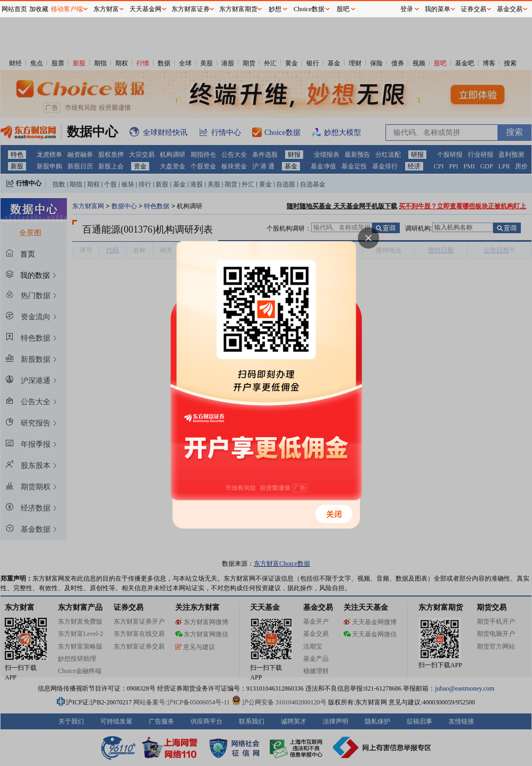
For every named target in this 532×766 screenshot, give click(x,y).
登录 (407, 9)
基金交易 (510, 9)
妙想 (275, 9)
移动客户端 (67, 9)
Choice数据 (309, 9)
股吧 (343, 9)
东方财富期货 (238, 9)
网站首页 (14, 9)
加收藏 (39, 9)
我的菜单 (437, 9)
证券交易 (474, 9)
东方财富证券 (191, 9)
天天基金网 (145, 9)
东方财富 (106, 9)
